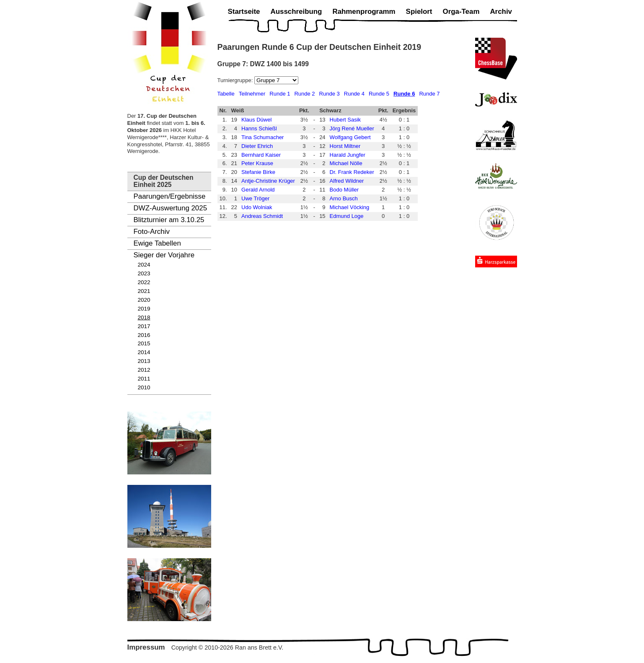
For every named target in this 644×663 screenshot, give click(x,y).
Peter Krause (257, 163)
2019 (144, 309)
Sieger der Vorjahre (164, 255)
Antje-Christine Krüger (268, 181)
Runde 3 (330, 94)
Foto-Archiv (152, 232)
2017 (144, 326)
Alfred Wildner (347, 181)
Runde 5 (379, 94)
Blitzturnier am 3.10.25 (169, 220)
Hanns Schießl (259, 128)
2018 (144, 317)
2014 (144, 352)
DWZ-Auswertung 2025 (171, 208)
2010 (144, 387)
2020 (144, 300)
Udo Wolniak (257, 207)
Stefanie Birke (258, 172)
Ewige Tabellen (157, 243)
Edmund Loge (347, 216)
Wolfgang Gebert (350, 137)
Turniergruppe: (236, 80)
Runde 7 (429, 94)
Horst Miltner (345, 146)
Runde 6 (404, 94)
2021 (144, 291)
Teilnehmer (252, 94)
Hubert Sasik (345, 120)
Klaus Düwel (256, 120)
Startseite (244, 12)
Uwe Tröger (255, 198)
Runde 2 (304, 94)
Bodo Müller (344, 190)
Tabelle (226, 94)
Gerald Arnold (258, 190)
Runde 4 (354, 94)
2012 (144, 370)
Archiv (501, 12)
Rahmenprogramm (364, 12)
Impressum (146, 647)
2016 (144, 335)
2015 (144, 343)
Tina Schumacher (263, 137)
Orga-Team (461, 12)
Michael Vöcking (350, 207)
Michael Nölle (346, 163)
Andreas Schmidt (262, 216)
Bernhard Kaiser (261, 155)
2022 (144, 282)
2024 (144, 265)
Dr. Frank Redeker (352, 172)
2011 (144, 379)
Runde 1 (280, 94)
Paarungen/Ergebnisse (170, 196)
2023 (144, 273)
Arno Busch (344, 198)
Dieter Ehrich (257, 146)
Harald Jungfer (348, 155)
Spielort (419, 12)
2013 (144, 361)
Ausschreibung (296, 12)
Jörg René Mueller (352, 128)
